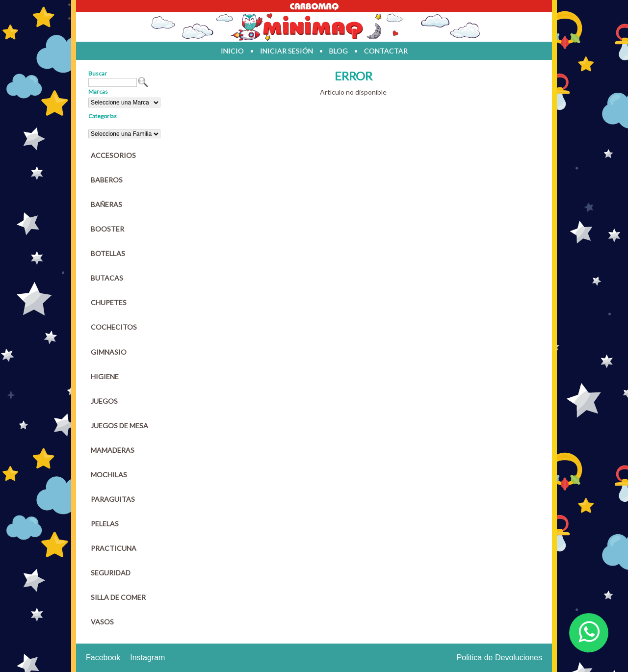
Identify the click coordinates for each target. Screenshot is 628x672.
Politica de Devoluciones (499, 658)
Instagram (147, 658)
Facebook (103, 658)
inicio (232, 51)
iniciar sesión (287, 51)
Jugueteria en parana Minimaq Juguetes (314, 27)
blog (339, 51)
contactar (386, 51)
